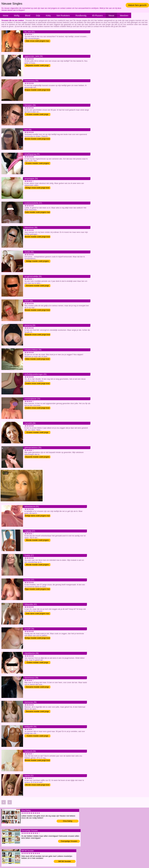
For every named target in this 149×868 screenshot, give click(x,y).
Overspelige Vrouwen (69, 841)
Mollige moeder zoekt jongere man (37, 261)
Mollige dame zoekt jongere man (37, 516)
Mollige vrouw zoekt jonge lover (37, 188)
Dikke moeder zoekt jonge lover (37, 359)
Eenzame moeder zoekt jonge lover (37, 286)
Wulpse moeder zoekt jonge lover (37, 90)
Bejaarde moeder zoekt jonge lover (38, 66)
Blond (28, 16)
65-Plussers (97, 16)
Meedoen (124, 16)
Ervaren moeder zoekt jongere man (37, 164)
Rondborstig (81, 16)
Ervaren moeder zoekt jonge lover (38, 115)
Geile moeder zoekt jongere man (37, 212)
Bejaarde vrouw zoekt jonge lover (37, 335)
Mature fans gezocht (137, 5)
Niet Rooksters (63, 16)
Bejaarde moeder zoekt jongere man (37, 457)
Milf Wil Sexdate (65, 861)
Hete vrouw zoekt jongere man (38, 41)
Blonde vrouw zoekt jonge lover (38, 785)
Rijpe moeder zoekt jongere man (37, 589)
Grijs (38, 16)
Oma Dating (68, 821)
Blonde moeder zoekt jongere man (38, 540)
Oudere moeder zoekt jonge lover (38, 663)
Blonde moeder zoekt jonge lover (37, 139)
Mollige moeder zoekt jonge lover (37, 638)
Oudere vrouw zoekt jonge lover (37, 383)
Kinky (48, 16)
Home (6, 16)
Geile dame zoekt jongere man (37, 614)
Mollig (17, 16)
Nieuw (111, 16)
